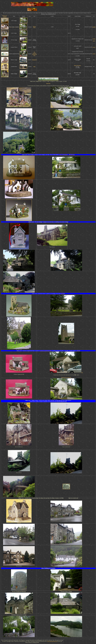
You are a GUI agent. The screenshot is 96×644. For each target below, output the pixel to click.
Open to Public (34, 27)
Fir (36, 222)
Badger (38, 81)
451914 (94, 47)
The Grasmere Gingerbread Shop (34, 54)
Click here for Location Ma (66, 377)
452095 (94, 27)
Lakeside (27, 498)
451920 (94, 54)
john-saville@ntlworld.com (52, 641)
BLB (94, 41)
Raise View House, (78, 65)
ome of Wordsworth (63, 155)
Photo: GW (19, 199)
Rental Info (34, 60)
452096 (94, 39)
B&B (34, 67)
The (82, 372)
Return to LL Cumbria (5, 16)
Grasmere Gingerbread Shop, (46, 351)
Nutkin (33, 400)
